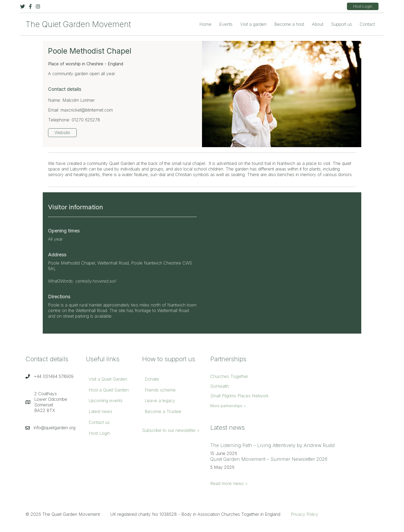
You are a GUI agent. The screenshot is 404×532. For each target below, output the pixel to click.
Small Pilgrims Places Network (239, 396)
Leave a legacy (160, 401)
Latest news (100, 411)
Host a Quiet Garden (109, 390)
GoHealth (220, 386)
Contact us (99, 422)
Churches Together (229, 376)
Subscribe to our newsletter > (171, 430)
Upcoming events (106, 401)
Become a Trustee (163, 411)
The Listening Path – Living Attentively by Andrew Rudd (272, 445)
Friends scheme (160, 390)
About (318, 24)
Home (205, 24)
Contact (367, 24)
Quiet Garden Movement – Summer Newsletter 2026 (269, 459)
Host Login (99, 433)
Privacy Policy (305, 514)
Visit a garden (253, 24)
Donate (152, 379)
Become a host (289, 24)
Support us (341, 24)
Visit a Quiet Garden (108, 379)
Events (226, 24)
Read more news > (229, 483)
